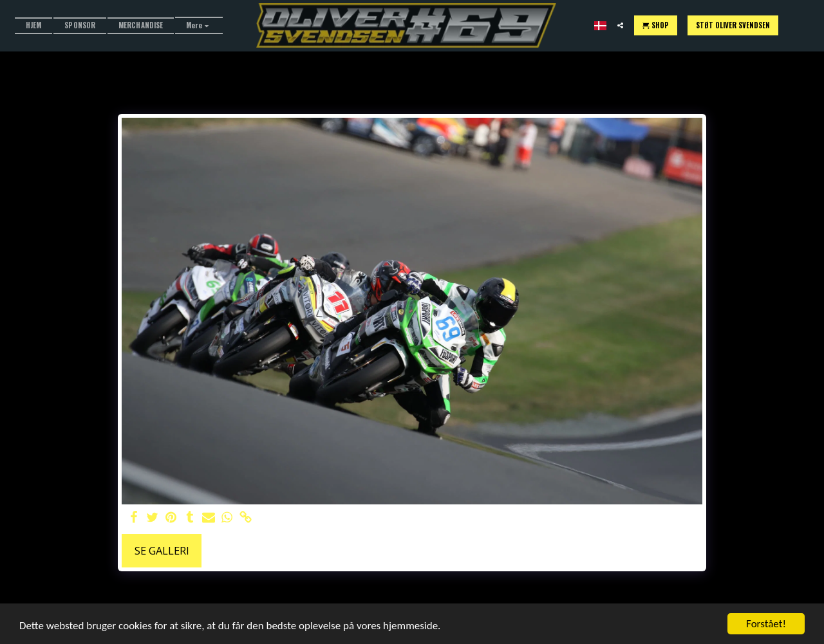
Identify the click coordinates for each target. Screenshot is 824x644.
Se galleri (162, 550)
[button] (620, 25)
